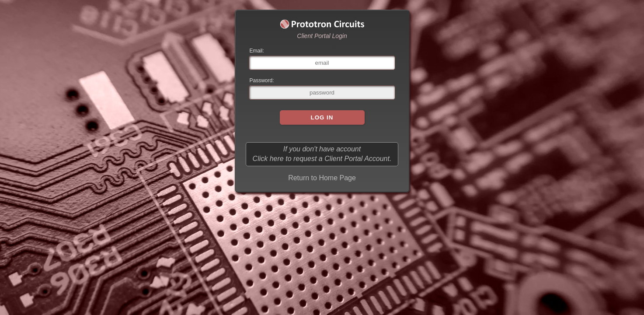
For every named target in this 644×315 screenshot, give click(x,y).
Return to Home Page (322, 178)
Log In (322, 117)
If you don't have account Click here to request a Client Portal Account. (322, 154)
